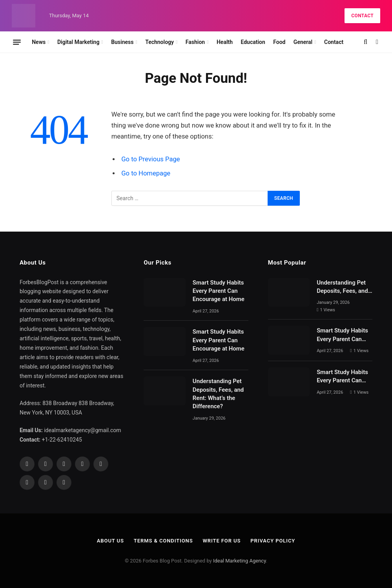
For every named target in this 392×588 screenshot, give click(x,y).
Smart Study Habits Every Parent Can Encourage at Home (219, 291)
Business (122, 42)
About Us (110, 541)
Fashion (195, 42)
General (303, 42)
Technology (160, 42)
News (39, 42)
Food (279, 42)
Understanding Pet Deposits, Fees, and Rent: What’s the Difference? (218, 394)
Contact (362, 16)
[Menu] (17, 42)
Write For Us (222, 541)
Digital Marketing (78, 42)
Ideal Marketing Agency (240, 561)
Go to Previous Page (150, 159)
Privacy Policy (273, 541)
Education (253, 42)
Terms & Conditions (163, 541)
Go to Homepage (146, 173)
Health (225, 42)
